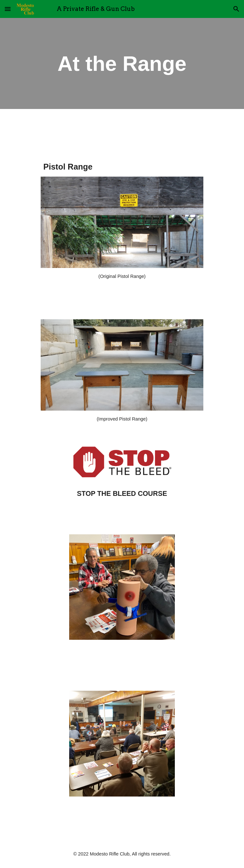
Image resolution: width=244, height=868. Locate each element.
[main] (122, 63)
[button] (8, 9)
